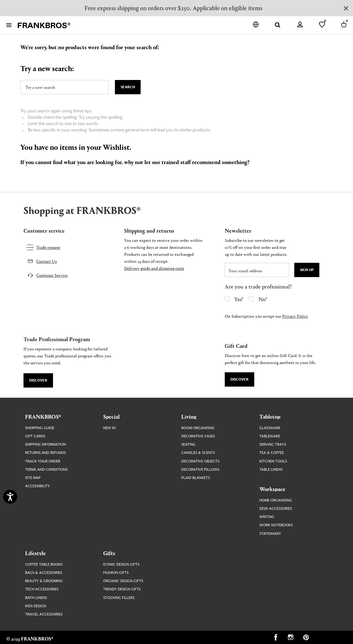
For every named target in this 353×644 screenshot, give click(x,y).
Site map (33, 478)
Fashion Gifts (116, 573)
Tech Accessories (42, 589)
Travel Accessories (44, 614)
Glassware (270, 428)
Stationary (270, 534)
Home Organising (276, 500)
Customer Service (52, 275)
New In (109, 428)
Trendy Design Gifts (122, 589)
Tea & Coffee (272, 453)
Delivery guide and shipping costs (154, 268)
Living (189, 416)
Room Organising (198, 428)
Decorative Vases (198, 436)
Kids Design (36, 606)
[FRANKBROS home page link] (44, 26)
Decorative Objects (200, 461)
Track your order (43, 461)
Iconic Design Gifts (121, 564)
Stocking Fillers (119, 598)
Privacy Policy (295, 316)
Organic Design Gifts (123, 581)
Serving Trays (273, 445)
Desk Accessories (276, 509)
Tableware (270, 436)
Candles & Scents (198, 453)
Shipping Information (46, 445)
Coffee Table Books (44, 564)
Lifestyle (35, 553)
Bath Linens (36, 598)
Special (111, 416)
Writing (267, 517)
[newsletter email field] (257, 270)
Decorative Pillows (200, 470)
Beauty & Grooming (44, 581)
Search (128, 87)
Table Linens (271, 470)
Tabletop (270, 416)
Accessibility (37, 486)
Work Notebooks (276, 525)
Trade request (48, 247)
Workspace (272, 489)
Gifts (109, 553)
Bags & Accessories (44, 573)
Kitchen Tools (273, 461)
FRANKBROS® (43, 416)
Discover (38, 380)
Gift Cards (35, 436)
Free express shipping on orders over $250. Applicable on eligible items (173, 8)
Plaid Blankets (196, 478)
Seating (188, 445)
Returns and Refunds (45, 453)
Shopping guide (40, 428)
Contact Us (47, 261)
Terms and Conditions (46, 470)
